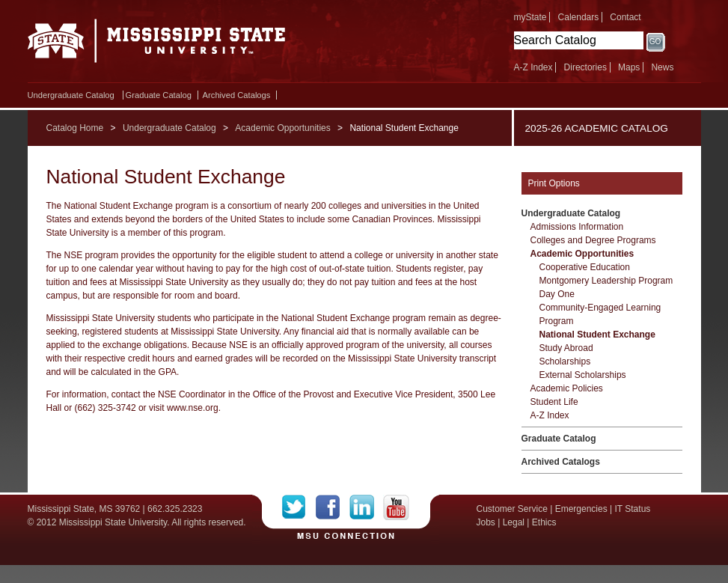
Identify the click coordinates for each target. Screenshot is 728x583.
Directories (585, 67)
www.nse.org (193, 408)
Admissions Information (577, 227)
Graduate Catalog (159, 95)
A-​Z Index (550, 415)
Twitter (299, 507)
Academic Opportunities (282, 128)
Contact (625, 17)
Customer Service (512, 509)
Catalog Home (75, 128)
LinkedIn (366, 507)
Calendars (579, 17)
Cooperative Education (585, 267)
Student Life (554, 402)
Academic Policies (567, 388)
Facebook (333, 507)
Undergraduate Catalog (71, 95)
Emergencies (581, 509)
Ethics (544, 522)
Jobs (486, 522)
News (662, 67)
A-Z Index (533, 67)
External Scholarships (583, 375)
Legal (514, 522)
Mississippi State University (157, 45)
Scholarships (565, 361)
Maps (629, 67)
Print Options (554, 183)
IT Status (633, 509)
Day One (557, 294)
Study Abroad (566, 348)
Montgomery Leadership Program (606, 281)
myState (530, 17)
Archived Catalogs (237, 95)
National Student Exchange (597, 335)
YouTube (396, 507)
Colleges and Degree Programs (593, 240)
